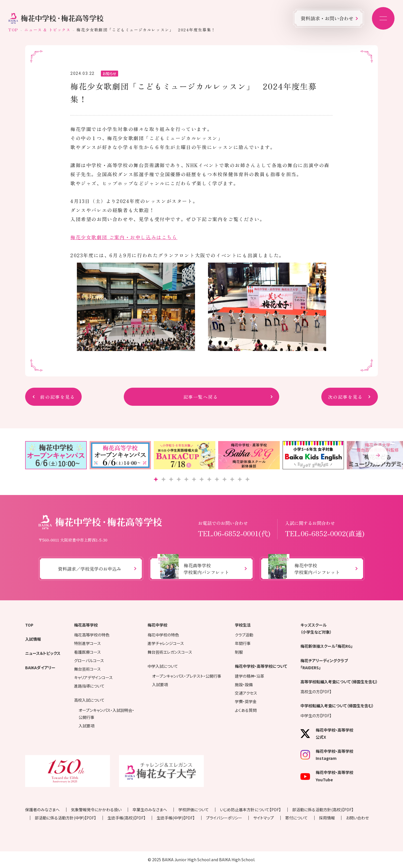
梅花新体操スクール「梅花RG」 (327, 646)
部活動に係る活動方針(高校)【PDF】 (323, 810)
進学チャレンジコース (166, 643)
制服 (239, 652)
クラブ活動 (244, 635)
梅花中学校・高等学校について (261, 666)
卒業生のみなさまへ (150, 810)
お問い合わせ (357, 818)
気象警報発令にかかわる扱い (96, 810)
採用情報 (327, 818)
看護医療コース (87, 652)
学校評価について (194, 810)
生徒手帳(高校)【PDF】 (126, 818)
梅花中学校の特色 (163, 635)
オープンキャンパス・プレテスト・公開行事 (187, 676)
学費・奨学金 (246, 701)
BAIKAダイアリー (40, 668)
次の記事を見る (345, 397)
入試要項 (86, 726)
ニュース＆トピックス (43, 653)
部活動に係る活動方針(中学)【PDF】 (65, 818)
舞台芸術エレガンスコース (170, 652)
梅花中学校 (157, 625)
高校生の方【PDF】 (316, 692)
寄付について (296, 818)
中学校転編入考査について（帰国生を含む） (337, 706)
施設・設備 (244, 684)
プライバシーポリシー (224, 818)
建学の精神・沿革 (250, 676)
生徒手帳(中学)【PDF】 (176, 818)
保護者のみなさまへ (42, 810)
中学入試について (163, 666)
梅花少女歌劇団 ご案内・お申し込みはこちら (124, 237)
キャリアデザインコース (93, 677)
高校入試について (89, 700)
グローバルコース (89, 660)
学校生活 (243, 625)
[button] (378, 455)
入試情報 (33, 639)
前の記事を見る (58, 397)
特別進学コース (87, 643)
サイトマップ (264, 818)
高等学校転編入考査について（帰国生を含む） (339, 682)
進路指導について (89, 686)
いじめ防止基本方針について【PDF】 (250, 810)
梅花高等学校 (86, 625)
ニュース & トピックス (47, 30)
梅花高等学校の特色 (92, 635)
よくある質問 (246, 710)
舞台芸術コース (87, 669)
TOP (13, 30)
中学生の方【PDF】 (316, 716)
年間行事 (243, 643)
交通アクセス (246, 693)
